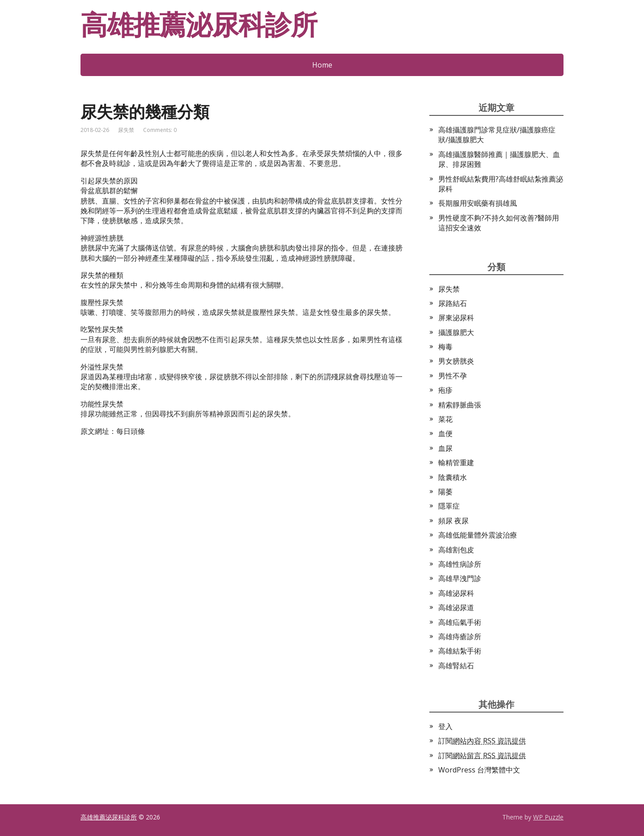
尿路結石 (453, 303)
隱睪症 (449, 506)
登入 (445, 726)
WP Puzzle (548, 817)
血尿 (445, 448)
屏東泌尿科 (456, 318)
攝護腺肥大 (456, 332)
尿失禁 (126, 130)
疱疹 (445, 390)
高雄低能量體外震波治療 (478, 535)
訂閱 (482, 741)
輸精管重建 (456, 463)
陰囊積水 (453, 477)
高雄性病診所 (460, 564)
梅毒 (445, 347)
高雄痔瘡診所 (460, 637)
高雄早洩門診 (460, 578)
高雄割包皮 (456, 550)
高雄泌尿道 (456, 607)
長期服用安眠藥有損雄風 (478, 203)
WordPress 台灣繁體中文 (479, 770)
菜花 (445, 419)
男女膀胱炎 (456, 361)
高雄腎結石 (456, 666)
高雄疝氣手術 (460, 622)
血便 (445, 433)
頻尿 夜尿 (453, 521)
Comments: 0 (160, 130)
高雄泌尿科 (456, 593)
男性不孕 (453, 376)
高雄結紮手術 (460, 651)
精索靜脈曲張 (460, 405)
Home (322, 65)
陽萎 (445, 492)
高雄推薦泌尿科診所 (199, 25)
